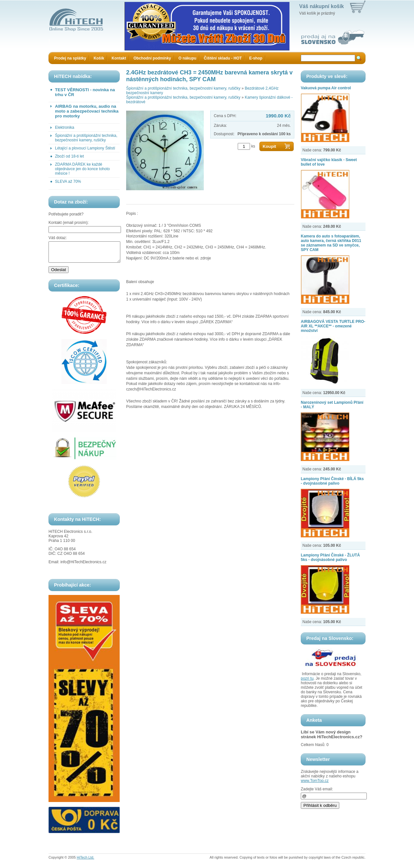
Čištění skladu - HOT (223, 58)
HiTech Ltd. (85, 861)
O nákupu (187, 58)
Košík (99, 58)
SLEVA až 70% (68, 181)
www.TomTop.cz (315, 781)
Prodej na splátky (70, 58)
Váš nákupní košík (321, 6)
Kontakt (119, 58)
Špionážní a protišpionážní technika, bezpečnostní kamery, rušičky (86, 138)
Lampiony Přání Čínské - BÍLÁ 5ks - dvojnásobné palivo (332, 481)
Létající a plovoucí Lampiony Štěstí (85, 148)
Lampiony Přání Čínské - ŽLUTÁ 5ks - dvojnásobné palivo (330, 557)
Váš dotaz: (58, 238)
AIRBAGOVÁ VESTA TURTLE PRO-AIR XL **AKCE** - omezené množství (333, 326)
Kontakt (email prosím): (69, 223)
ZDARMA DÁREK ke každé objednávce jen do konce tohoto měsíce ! (82, 169)
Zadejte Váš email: (317, 789)
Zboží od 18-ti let (69, 156)
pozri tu (307, 678)
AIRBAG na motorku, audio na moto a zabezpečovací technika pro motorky (87, 111)
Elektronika (65, 127)
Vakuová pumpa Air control (326, 88)
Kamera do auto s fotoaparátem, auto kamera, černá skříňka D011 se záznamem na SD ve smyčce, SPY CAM (331, 243)
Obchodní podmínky (152, 58)
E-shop (256, 58)
